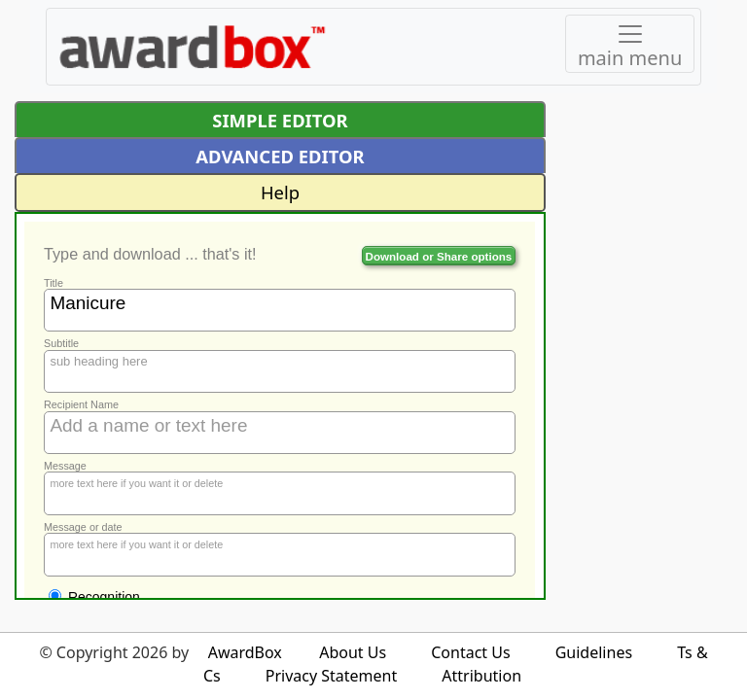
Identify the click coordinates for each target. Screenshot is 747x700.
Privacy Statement (332, 676)
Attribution (481, 676)
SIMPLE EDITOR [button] (280, 120)
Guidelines (594, 652)
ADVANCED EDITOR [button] (280, 156)
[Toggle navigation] (630, 44)
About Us (353, 652)
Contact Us (470, 652)
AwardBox (245, 652)
